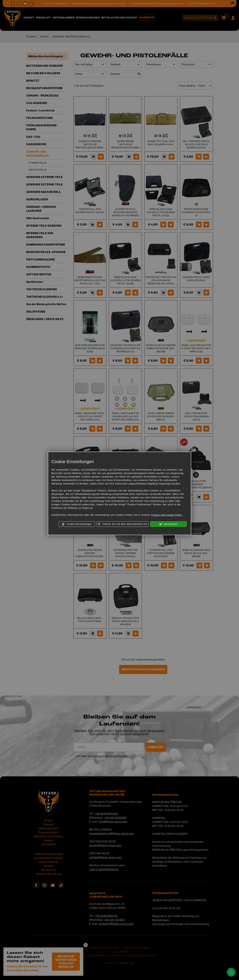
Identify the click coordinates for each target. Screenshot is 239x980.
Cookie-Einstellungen (77, 524)
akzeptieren (168, 524)
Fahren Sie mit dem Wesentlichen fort (123, 524)
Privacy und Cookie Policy (167, 515)
